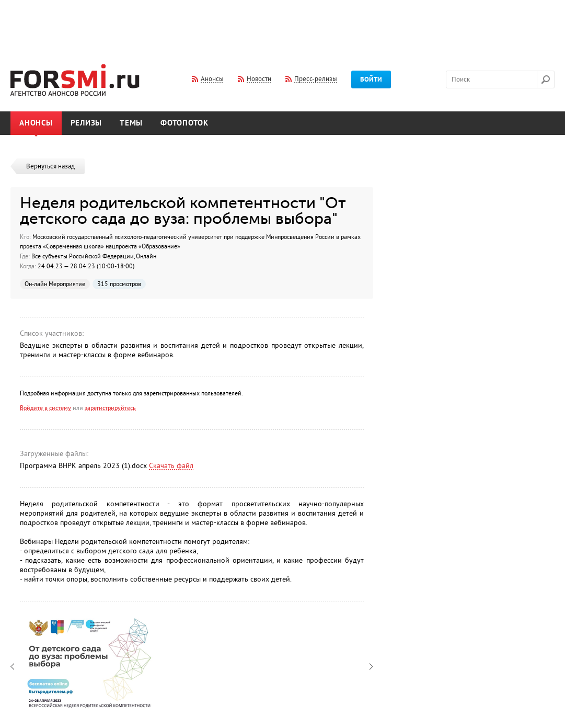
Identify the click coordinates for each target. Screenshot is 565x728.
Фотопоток (185, 123)
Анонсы (36, 123)
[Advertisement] (283, 25)
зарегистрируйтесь (110, 408)
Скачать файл (171, 466)
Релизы (87, 123)
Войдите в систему (45, 408)
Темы (131, 123)
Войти (371, 79)
